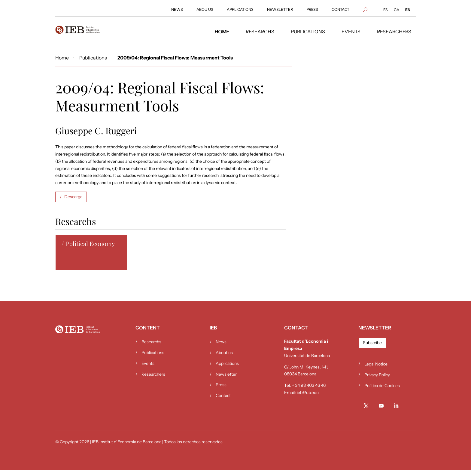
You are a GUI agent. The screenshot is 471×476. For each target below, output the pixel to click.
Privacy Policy (377, 381)
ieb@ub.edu (308, 399)
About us (224, 359)
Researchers (153, 380)
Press (221, 391)
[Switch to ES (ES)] (386, 10)
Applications (227, 369)
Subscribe (372, 349)
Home (62, 64)
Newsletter (226, 380)
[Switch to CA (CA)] (397, 10)
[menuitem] (177, 10)
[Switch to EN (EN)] (408, 10)
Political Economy (90, 249)
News (221, 348)
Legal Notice (376, 370)
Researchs (151, 348)
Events (148, 369)
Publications (93, 64)
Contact (223, 402)
